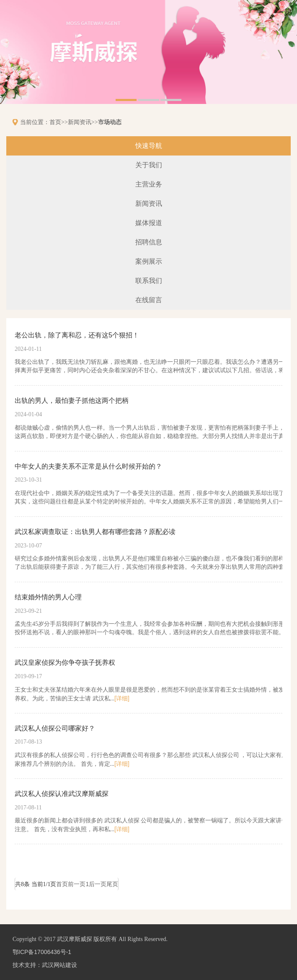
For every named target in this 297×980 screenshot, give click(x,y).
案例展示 (149, 261)
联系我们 (149, 281)
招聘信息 (149, 242)
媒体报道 (149, 223)
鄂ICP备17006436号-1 (42, 952)
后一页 (98, 884)
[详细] (122, 698)
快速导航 (149, 146)
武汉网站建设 (59, 965)
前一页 (77, 884)
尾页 (112, 884)
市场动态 (110, 122)
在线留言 (149, 300)
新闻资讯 (80, 122)
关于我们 (149, 165)
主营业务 (149, 184)
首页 (55, 122)
